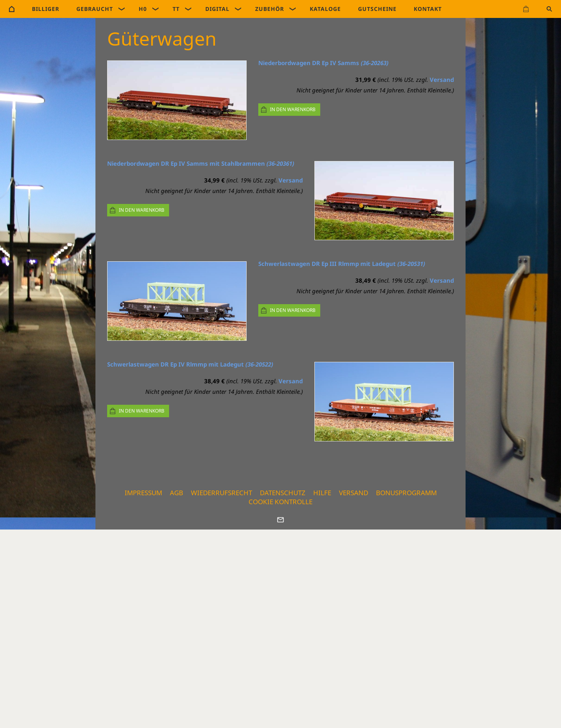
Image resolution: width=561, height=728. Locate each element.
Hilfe (322, 493)
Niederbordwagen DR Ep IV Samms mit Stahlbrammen (201, 163)
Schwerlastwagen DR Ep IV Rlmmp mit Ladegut (190, 364)
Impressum (143, 493)
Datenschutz (283, 493)
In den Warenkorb (293, 109)
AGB (176, 493)
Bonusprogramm (406, 493)
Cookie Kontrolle (280, 502)
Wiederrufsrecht (221, 493)
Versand (442, 80)
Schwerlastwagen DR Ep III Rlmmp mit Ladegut (342, 264)
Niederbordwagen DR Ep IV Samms (323, 63)
